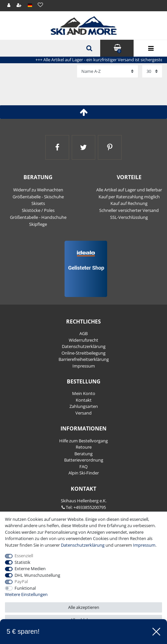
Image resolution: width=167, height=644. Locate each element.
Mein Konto (84, 393)
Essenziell (24, 556)
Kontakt (84, 400)
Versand (83, 413)
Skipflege (38, 224)
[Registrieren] (19, 5)
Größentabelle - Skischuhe (38, 197)
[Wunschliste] (40, 5)
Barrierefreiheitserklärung (84, 359)
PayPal (21, 581)
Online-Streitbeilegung (83, 353)
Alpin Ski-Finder (84, 473)
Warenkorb (117, 48)
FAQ (83, 467)
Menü (150, 49)
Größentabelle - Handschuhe (38, 217)
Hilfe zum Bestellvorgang (83, 441)
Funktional (25, 588)
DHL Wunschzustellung (37, 575)
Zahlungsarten (84, 406)
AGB (83, 333)
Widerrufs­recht (83, 340)
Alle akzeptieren (84, 607)
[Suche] (89, 48)
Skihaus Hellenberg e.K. (84, 501)
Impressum (84, 366)
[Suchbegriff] (50, 48)
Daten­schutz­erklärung (84, 346)
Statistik (22, 562)
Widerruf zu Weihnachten (38, 190)
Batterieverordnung (84, 460)
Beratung (83, 454)
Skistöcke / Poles (38, 210)
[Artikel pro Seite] (152, 71)
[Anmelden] (9, 5)
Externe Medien (30, 569)
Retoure (84, 447)
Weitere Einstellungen (26, 594)
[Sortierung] (107, 71)
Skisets (38, 203)
